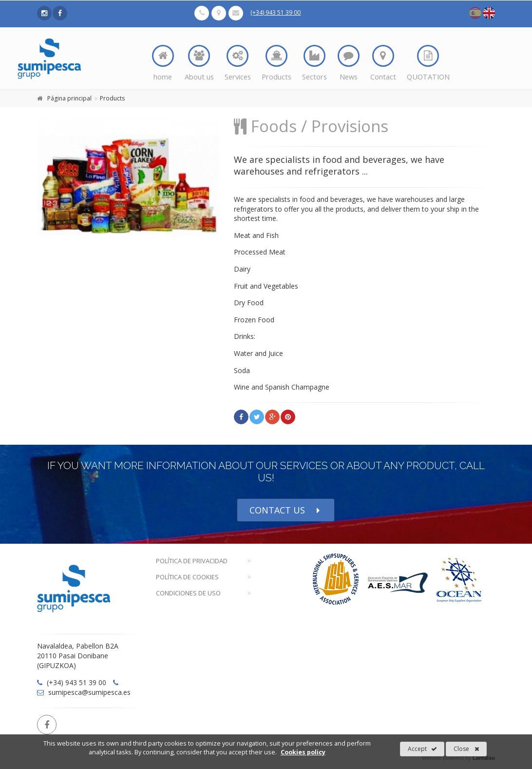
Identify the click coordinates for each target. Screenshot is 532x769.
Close (466, 749)
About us (199, 63)
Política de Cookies (187, 577)
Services (238, 63)
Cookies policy (303, 752)
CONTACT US (286, 510)
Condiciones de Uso (188, 593)
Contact (383, 63)
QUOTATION (428, 63)
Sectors (314, 63)
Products (276, 63)
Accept (422, 749)
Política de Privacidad (192, 561)
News (349, 63)
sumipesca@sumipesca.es (84, 692)
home (163, 63)
